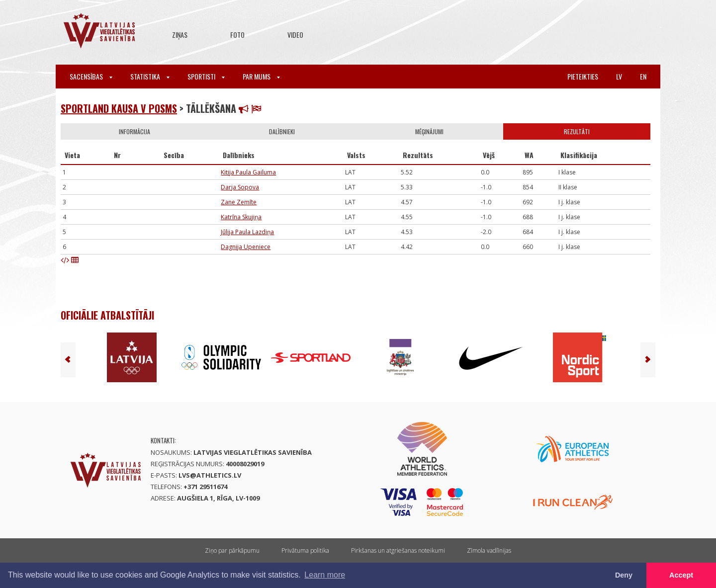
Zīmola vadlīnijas (489, 550)
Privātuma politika (305, 550)
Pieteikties (583, 76)
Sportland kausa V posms (119, 108)
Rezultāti (577, 131)
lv (619, 76)
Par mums (261, 76)
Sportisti (206, 76)
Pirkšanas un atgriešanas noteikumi (398, 550)
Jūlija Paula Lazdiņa (247, 232)
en (643, 76)
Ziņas (180, 35)
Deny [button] (624, 575)
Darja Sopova (240, 187)
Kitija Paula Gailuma (248, 172)
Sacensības (91, 76)
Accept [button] (681, 575)
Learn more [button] (325, 575)
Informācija (134, 131)
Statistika (150, 76)
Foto (237, 35)
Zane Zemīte (239, 202)
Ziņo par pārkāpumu (232, 550)
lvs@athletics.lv (210, 475)
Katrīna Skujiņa (241, 217)
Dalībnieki (282, 131)
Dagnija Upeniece (246, 247)
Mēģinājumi (429, 131)
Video (295, 35)
